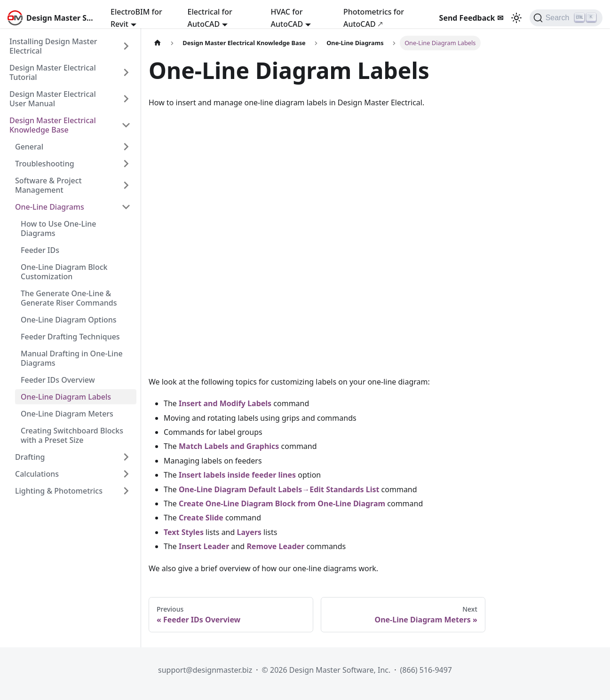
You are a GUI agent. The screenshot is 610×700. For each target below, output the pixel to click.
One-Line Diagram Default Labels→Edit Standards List (279, 489)
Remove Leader (275, 546)
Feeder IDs (40, 250)
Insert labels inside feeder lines (237, 475)
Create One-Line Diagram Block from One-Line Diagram (282, 503)
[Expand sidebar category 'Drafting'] (126, 457)
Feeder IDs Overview (58, 380)
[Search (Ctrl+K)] (566, 18)
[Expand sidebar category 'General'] (126, 147)
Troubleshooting (45, 164)
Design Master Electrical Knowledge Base (53, 125)
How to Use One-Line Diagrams (58, 228)
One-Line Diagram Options (69, 320)
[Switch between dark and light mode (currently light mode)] (516, 18)
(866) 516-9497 (426, 670)
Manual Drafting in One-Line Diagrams (72, 358)
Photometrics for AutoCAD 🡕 (374, 18)
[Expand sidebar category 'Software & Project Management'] (126, 185)
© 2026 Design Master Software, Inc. (326, 670)
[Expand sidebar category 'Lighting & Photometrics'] (126, 491)
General (29, 147)
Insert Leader (204, 546)
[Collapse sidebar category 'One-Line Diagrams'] (126, 207)
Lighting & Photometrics (59, 491)
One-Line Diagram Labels (66, 397)
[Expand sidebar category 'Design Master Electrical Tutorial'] (126, 72)
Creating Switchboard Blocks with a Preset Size (72, 435)
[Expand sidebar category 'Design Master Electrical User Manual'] (126, 99)
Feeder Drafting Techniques (70, 337)
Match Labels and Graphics (229, 446)
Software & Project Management (48, 185)
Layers (249, 532)
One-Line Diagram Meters (67, 414)
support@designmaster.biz (205, 670)
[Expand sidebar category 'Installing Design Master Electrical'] (126, 46)
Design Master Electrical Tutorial (53, 72)
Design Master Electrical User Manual (53, 99)
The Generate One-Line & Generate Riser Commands (69, 298)
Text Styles (184, 532)
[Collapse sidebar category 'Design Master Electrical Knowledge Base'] (126, 125)
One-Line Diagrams (50, 207)
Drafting (30, 457)
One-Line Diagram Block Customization (64, 272)
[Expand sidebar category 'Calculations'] (126, 474)
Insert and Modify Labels (225, 403)
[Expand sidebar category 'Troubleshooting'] (126, 164)
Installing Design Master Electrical (53, 46)
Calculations (37, 474)
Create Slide (201, 518)
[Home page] (158, 43)
